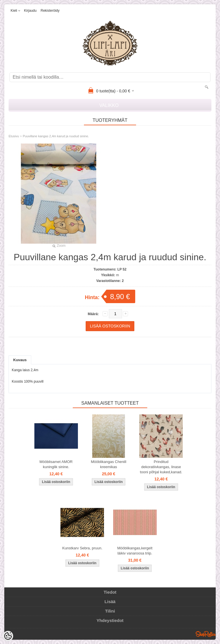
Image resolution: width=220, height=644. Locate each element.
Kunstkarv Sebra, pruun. (82, 548)
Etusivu (14, 136)
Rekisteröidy (50, 11)
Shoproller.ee (206, 634)
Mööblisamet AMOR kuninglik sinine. (56, 464)
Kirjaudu (30, 11)
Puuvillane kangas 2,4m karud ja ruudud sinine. (56, 136)
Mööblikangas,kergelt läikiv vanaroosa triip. (135, 551)
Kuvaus (20, 360)
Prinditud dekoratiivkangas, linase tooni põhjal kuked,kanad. (161, 467)
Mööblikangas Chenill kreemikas (109, 464)
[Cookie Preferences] (8, 636)
